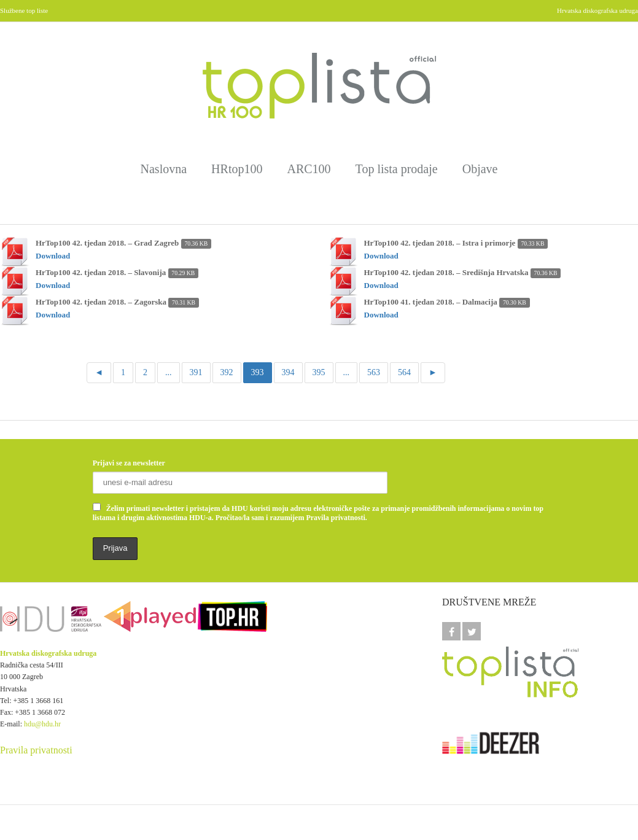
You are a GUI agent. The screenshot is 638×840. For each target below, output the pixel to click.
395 (319, 372)
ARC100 (309, 169)
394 (288, 372)
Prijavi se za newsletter (129, 463)
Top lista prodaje (397, 169)
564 (404, 372)
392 (227, 372)
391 (196, 372)
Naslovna (164, 169)
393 (258, 372)
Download (53, 256)
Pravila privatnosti (36, 750)
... (169, 372)
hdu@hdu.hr (42, 724)
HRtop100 (237, 169)
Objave (480, 169)
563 (374, 372)
